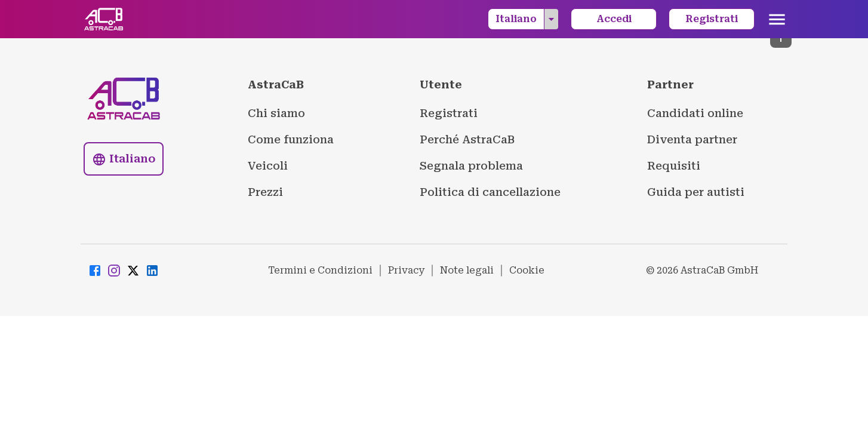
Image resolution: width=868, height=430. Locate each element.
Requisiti (674, 166)
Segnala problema (471, 166)
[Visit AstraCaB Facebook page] (95, 271)
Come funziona (291, 139)
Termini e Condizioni (320, 270)
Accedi (614, 19)
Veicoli (268, 166)
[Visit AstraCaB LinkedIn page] (152, 271)
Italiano (527, 19)
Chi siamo (276, 113)
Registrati (712, 19)
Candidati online (695, 113)
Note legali (467, 270)
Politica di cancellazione (490, 192)
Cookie (527, 270)
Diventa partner (692, 139)
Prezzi (265, 192)
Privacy (406, 270)
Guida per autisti (696, 192)
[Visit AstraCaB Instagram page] (114, 271)
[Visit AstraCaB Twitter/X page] (133, 271)
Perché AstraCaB (467, 139)
